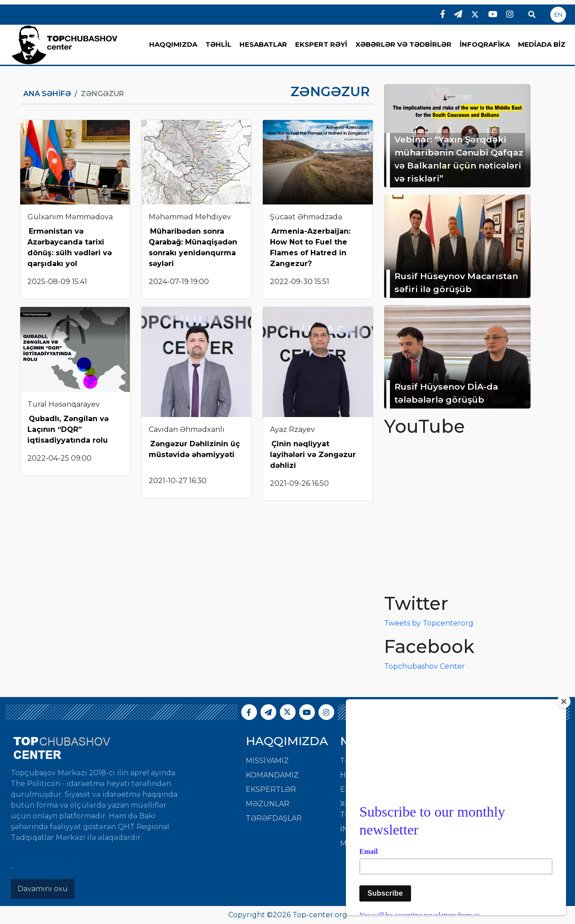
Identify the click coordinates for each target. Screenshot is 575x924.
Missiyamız (267, 761)
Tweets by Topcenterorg (429, 623)
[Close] (564, 702)
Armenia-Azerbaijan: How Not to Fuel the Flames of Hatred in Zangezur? (310, 247)
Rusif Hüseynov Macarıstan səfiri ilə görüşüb (456, 282)
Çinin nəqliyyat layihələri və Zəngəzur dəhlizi (313, 455)
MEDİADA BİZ (542, 44)
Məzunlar (268, 804)
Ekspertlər (271, 789)
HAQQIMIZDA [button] (173, 44)
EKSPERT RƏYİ (321, 44)
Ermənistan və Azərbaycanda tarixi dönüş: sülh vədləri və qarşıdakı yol (70, 247)
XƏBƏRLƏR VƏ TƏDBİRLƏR (403, 44)
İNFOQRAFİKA (485, 44)
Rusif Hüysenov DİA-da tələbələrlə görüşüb (446, 393)
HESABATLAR (263, 44)
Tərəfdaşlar (274, 818)
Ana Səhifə (47, 94)
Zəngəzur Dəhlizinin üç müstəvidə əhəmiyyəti (194, 449)
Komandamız (272, 775)
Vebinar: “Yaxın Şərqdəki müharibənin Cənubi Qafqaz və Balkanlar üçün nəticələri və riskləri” (459, 159)
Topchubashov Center (425, 666)
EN (558, 14)
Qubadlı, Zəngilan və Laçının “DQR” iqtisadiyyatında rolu (68, 429)
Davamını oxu (43, 889)
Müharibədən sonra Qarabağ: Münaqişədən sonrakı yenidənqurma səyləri (193, 247)
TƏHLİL (218, 44)
